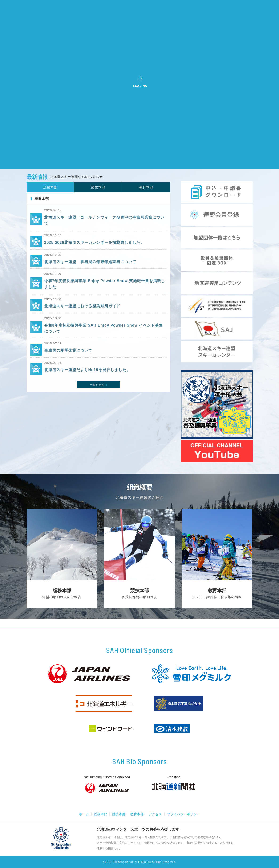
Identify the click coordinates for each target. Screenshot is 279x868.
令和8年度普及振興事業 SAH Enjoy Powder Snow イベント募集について (104, 334)
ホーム (81, 814)
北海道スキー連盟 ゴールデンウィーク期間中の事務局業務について (104, 222)
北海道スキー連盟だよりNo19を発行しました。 (87, 377)
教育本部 (137, 814)
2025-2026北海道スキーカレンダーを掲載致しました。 (94, 245)
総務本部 (99, 814)
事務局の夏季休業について (68, 357)
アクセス (156, 814)
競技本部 (118, 814)
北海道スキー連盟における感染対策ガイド (82, 311)
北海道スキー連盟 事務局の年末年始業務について (90, 265)
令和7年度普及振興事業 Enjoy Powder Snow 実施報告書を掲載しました (105, 288)
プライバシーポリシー (186, 814)
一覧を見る (99, 393)
